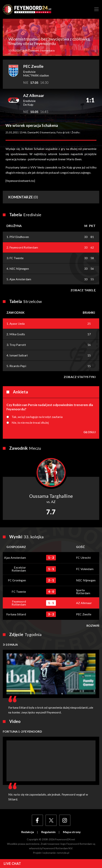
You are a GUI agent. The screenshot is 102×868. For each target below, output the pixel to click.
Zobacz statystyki (80, 377)
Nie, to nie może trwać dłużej (30, 423)
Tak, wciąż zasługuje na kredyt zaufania (37, 417)
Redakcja (28, 832)
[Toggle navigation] (96, 9)
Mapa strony (72, 832)
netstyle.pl (63, 853)
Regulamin (48, 832)
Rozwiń (93, 626)
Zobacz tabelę (83, 290)
